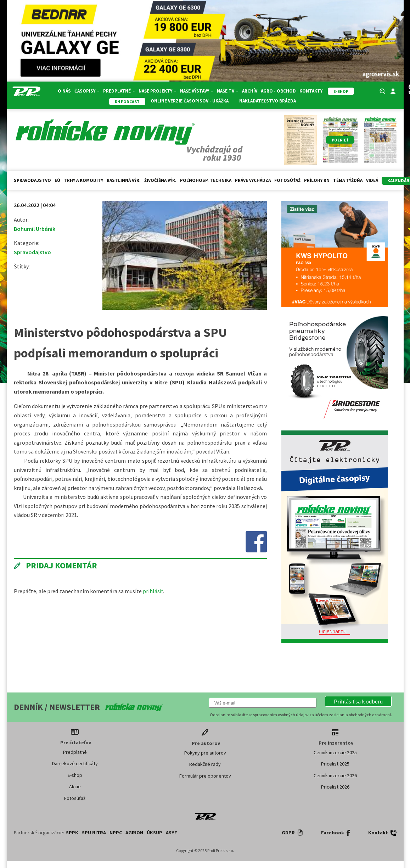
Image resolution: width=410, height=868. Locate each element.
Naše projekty (158, 91)
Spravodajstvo (32, 180)
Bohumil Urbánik (35, 229)
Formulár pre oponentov (205, 776)
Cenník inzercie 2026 (335, 775)
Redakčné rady (205, 764)
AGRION (134, 833)
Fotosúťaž (287, 180)
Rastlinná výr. (124, 180)
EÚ (57, 180)
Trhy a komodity (83, 180)
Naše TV (228, 91)
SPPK (72, 833)
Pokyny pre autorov (205, 753)
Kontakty (311, 91)
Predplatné (119, 91)
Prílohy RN (317, 180)
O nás (64, 91)
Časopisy (87, 91)
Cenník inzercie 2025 (335, 752)
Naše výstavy (197, 91)
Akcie (75, 786)
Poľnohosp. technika (206, 180)
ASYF (172, 833)
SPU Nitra (94, 833)
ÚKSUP (155, 833)
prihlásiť (153, 591)
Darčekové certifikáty (75, 763)
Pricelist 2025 (335, 764)
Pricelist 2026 (335, 787)
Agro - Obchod (278, 91)
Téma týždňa (348, 180)
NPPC (116, 833)
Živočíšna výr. (160, 180)
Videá (372, 180)
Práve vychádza (253, 180)
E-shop (75, 775)
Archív (250, 91)
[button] (358, 701)
